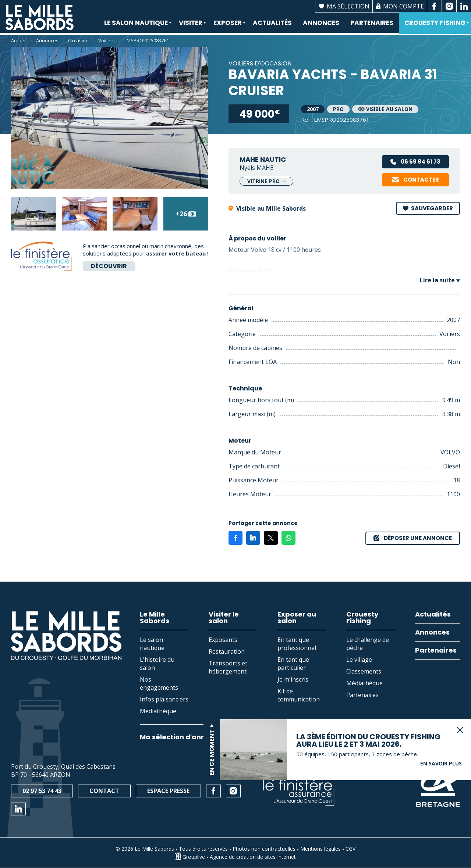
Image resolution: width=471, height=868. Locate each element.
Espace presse (168, 791)
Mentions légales (321, 849)
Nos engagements (159, 683)
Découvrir (109, 266)
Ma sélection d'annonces (183, 737)
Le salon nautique (135, 27)
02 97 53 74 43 (42, 791)
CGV (350, 849)
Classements (364, 671)
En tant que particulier (293, 664)
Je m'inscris (293, 679)
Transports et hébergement (228, 667)
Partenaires (372, 24)
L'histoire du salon (157, 664)
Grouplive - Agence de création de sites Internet (239, 856)
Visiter (190, 27)
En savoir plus (441, 752)
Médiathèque (158, 711)
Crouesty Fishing (434, 27)
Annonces (321, 24)
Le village (359, 660)
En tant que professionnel (297, 644)
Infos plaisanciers (164, 699)
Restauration (227, 651)
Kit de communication (299, 695)
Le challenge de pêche (368, 644)
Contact (104, 791)
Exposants (223, 640)
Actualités (272, 24)
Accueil (19, 40)
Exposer (227, 27)
